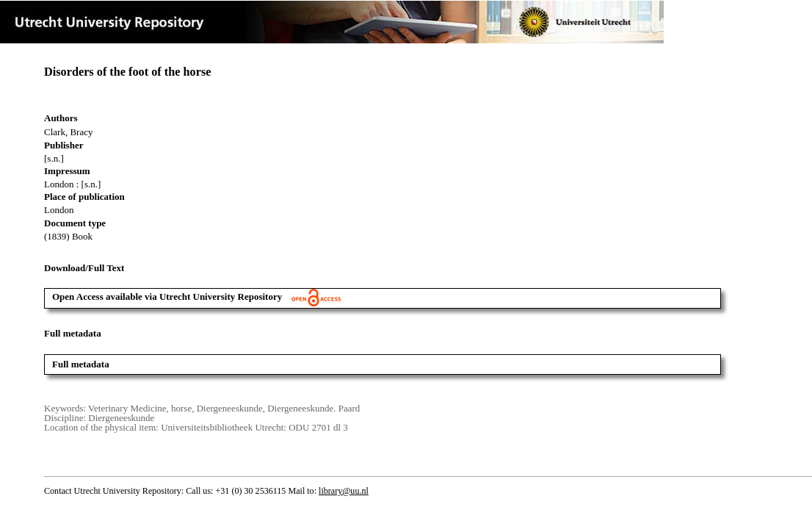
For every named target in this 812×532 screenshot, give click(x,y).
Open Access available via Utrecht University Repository (196, 296)
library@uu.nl (344, 491)
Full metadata (81, 364)
